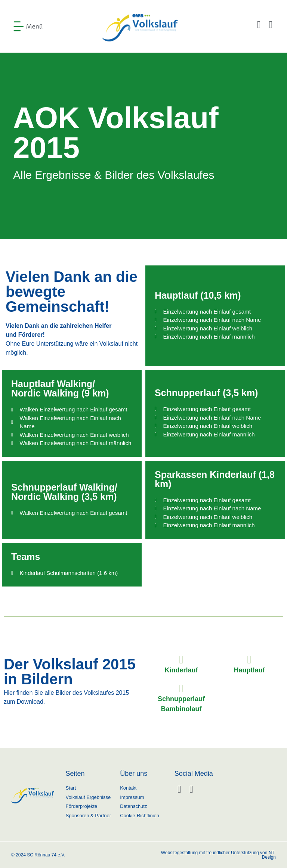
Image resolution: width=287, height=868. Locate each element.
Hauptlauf (249, 670)
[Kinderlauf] (181, 660)
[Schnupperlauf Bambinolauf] (181, 688)
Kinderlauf (181, 670)
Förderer (31, 335)
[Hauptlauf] (249, 660)
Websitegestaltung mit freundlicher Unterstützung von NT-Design (218, 855)
